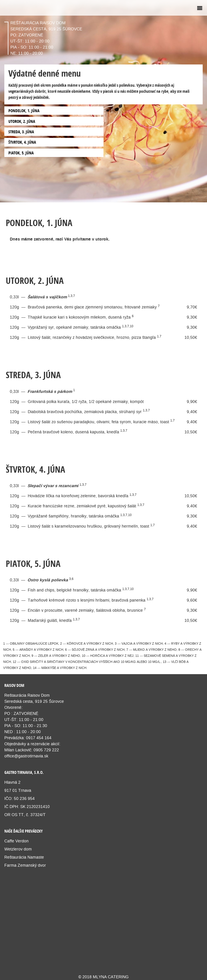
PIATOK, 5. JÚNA (21, 153)
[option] (103, 101)
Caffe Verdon (16, 841)
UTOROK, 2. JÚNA (22, 121)
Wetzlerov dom (18, 849)
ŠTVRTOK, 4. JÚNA (22, 142)
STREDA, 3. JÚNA (21, 132)
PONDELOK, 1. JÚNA (24, 111)
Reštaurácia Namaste (24, 857)
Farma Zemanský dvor (25, 865)
